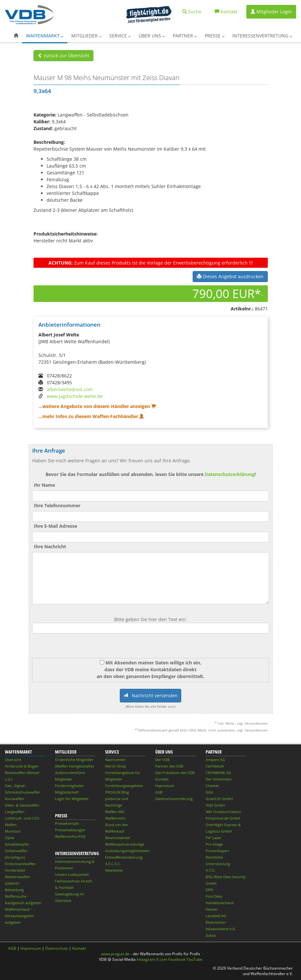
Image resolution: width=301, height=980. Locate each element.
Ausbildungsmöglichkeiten (127, 851)
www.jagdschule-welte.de (75, 396)
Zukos (211, 935)
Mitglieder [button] (86, 36)
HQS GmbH (215, 805)
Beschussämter (118, 838)
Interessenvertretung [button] (262, 36)
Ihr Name (44, 485)
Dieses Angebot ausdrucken (230, 276)
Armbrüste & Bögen (22, 766)
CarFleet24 (215, 766)
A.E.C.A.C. (113, 864)
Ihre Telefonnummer (57, 505)
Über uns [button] (152, 36)
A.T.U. (211, 870)
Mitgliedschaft (67, 792)
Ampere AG (215, 760)
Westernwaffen (18, 877)
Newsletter (114, 870)
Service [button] (120, 36)
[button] (16, 36)
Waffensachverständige (125, 844)
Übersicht (13, 760)
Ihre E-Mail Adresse (55, 526)
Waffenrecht (115, 818)
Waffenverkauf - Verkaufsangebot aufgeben (19, 916)
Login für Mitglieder (72, 799)
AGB (159, 792)
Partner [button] (185, 36)
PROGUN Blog (117, 792)
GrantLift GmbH (219, 799)
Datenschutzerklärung (230, 474)
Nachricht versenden (150, 695)
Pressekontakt (67, 823)
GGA (209, 792)
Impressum (165, 786)
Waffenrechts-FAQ (70, 836)
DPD (209, 890)
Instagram (146, 959)
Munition (13, 831)
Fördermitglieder (69, 786)
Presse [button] (215, 36)
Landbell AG (216, 916)
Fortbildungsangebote (124, 786)
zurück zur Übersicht (63, 55)
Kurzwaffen (14, 799)
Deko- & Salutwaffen (22, 805)
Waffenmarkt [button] (45, 36)
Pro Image (214, 844)
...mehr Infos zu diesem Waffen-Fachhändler (91, 416)
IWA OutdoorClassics (223, 812)
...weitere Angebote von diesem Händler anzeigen (97, 406)
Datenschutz (57, 948)
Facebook (177, 959)
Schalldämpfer (17, 844)
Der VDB (162, 760)
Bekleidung (14, 890)
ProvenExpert (217, 851)
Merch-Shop (116, 766)
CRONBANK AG (218, 773)
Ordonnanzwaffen (20, 864)
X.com (162, 959)
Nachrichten (115, 760)
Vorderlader (15, 870)
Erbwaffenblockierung (124, 857)
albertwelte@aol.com (70, 389)
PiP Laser (213, 838)
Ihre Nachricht (50, 546)
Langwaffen (15, 812)
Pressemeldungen (70, 830)
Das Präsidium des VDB (175, 773)
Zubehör (12, 883)
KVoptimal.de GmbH (223, 818)
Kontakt (162, 779)
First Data (214, 896)
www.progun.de (115, 954)
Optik (10, 838)
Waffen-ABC (115, 812)
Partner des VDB (169, 766)
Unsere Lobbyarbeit (72, 874)
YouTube (194, 959)
